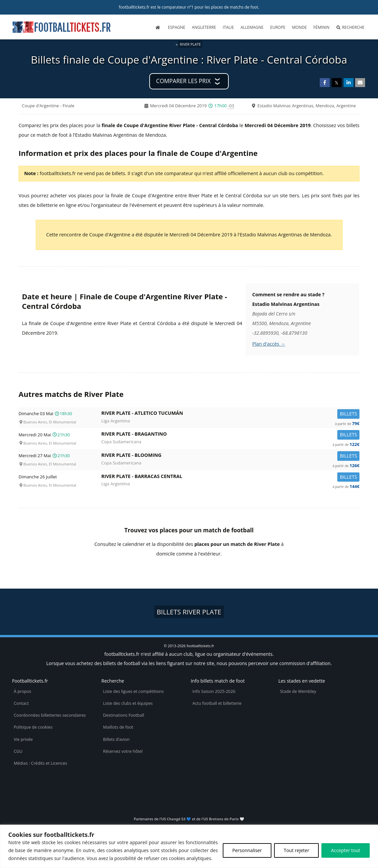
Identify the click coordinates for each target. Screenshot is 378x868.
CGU (18, 751)
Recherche (350, 27)
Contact (21, 703)
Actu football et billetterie (217, 703)
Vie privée (23, 739)
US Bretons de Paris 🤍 (224, 819)
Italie (228, 27)
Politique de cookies (33, 727)
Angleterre (204, 27)
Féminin (321, 27)
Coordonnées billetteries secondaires (50, 715)
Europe (278, 27)
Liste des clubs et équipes (128, 703)
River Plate (190, 44)
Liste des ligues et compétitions (133, 691)
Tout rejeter (296, 850)
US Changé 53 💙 (176, 819)
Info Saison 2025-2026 (214, 691)
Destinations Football (123, 715)
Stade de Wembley (298, 691)
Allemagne (252, 27)
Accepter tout (346, 850)
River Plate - (230, 414)
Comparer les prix (184, 81)
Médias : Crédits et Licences (40, 763)
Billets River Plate (189, 612)
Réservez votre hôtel (123, 751)
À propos (22, 691)
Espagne (176, 27)
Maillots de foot (118, 727)
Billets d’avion (116, 739)
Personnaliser (247, 850)
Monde (299, 27)
